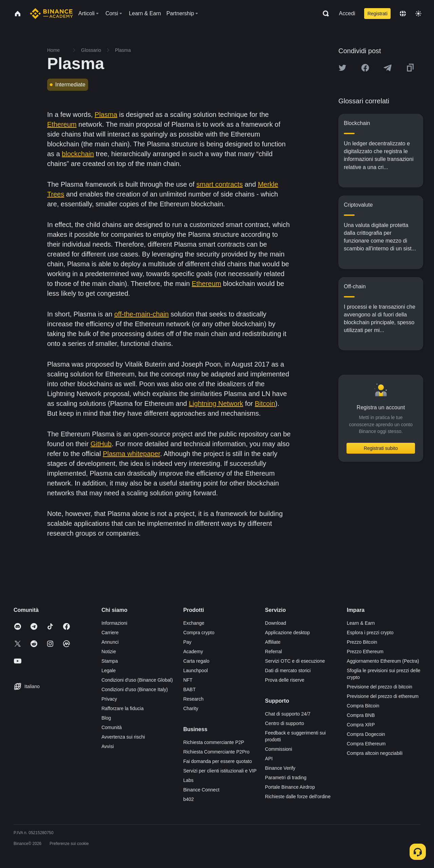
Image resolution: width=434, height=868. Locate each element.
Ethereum (62, 124)
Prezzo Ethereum (365, 652)
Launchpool (195, 670)
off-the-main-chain (142, 314)
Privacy (109, 699)
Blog (106, 718)
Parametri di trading (286, 778)
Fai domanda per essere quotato (217, 761)
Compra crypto (199, 633)
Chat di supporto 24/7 (288, 714)
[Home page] (51, 14)
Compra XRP (361, 725)
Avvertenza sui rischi (123, 737)
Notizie (109, 652)
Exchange (194, 623)
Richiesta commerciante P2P (214, 742)
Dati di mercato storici (288, 670)
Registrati (378, 14)
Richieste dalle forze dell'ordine (298, 797)
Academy (193, 652)
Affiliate (273, 642)
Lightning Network (216, 404)
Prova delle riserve (285, 680)
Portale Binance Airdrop (290, 787)
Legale (108, 670)
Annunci (110, 642)
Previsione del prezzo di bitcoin (380, 687)
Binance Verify (280, 768)
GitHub (101, 444)
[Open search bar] (324, 14)
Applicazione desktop (288, 633)
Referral (274, 652)
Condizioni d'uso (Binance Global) (137, 680)
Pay (187, 642)
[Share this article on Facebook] (365, 68)
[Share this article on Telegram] (388, 68)
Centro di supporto (285, 723)
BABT (189, 689)
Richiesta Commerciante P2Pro (216, 752)
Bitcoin (265, 404)
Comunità (112, 727)
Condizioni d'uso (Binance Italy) (135, 689)
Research (193, 699)
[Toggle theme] (418, 14)
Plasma (106, 115)
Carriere (110, 633)
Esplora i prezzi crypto (370, 633)
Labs (188, 780)
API (269, 759)
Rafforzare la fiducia (122, 708)
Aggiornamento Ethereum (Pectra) (383, 661)
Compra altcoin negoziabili (375, 753)
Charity (191, 708)
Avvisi (107, 746)
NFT (188, 680)
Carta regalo (196, 661)
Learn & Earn (361, 623)
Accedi (347, 13)
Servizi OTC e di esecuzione (295, 661)
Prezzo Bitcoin (362, 642)
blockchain (78, 154)
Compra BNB (361, 715)
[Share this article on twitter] (342, 68)
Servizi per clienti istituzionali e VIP (220, 771)
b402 (188, 799)
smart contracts (220, 184)
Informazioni (114, 623)
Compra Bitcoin (363, 706)
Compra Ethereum (366, 744)
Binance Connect (201, 790)
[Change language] (403, 14)
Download (276, 623)
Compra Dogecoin (366, 734)
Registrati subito (381, 448)
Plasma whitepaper (131, 454)
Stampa (110, 661)
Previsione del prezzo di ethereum (383, 696)
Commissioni (279, 749)
